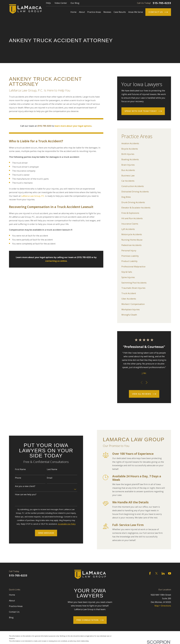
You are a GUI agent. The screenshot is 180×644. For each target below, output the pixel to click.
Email (46, 478)
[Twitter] (156, 573)
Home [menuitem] (73, 12)
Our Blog (75, 3)
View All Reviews (144, 394)
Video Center (61, 3)
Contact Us (158, 12)
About (12, 601)
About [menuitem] (82, 12)
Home (12, 595)
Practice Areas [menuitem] (94, 12)
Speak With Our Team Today (143, 111)
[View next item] (147, 383)
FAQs (48, 3)
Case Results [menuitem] (120, 12)
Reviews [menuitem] (107, 12)
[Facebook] (150, 573)
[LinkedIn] (163, 573)
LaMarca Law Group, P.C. (33, 196)
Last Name (48, 469)
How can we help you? (22, 494)
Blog (11, 617)
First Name (16, 469)
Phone (14, 478)
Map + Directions (163, 606)
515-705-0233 (162, 3)
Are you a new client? (21, 486)
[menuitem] (144, 143)
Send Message (42, 533)
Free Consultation (90, 620)
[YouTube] (170, 573)
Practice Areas (16, 606)
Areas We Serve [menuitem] (136, 12)
